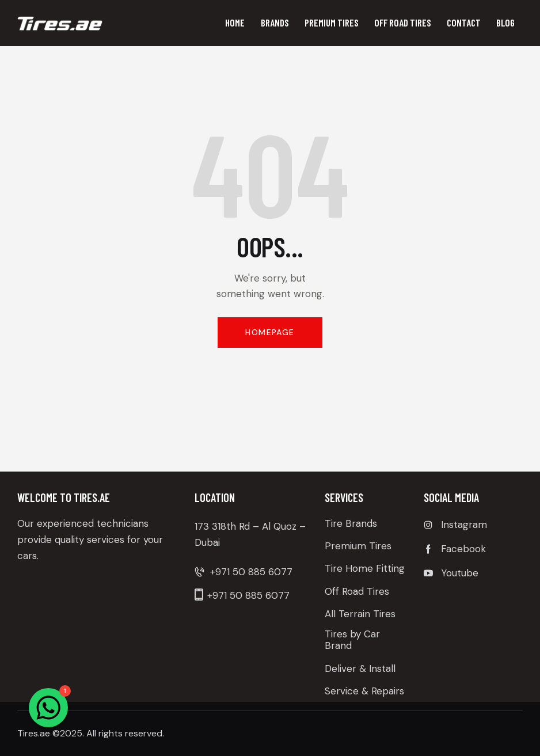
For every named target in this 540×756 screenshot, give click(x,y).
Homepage (270, 332)
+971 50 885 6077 (251, 572)
